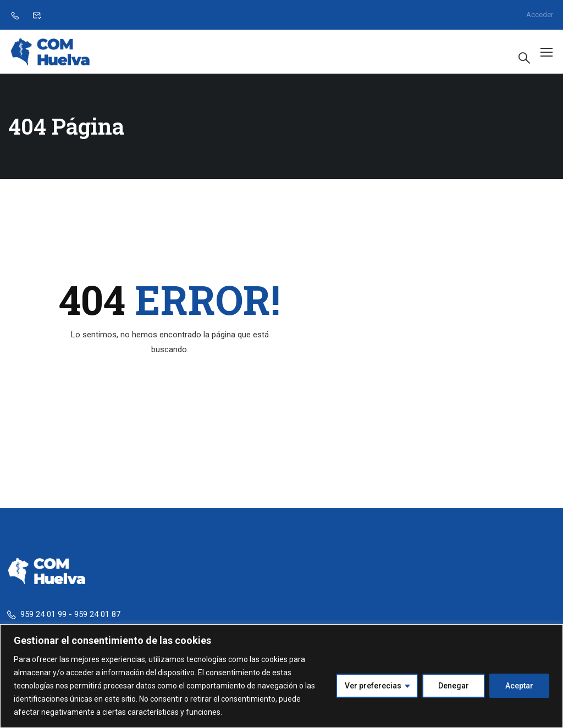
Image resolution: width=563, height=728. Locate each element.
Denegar (454, 686)
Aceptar (519, 686)
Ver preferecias (373, 686)
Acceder (540, 15)
